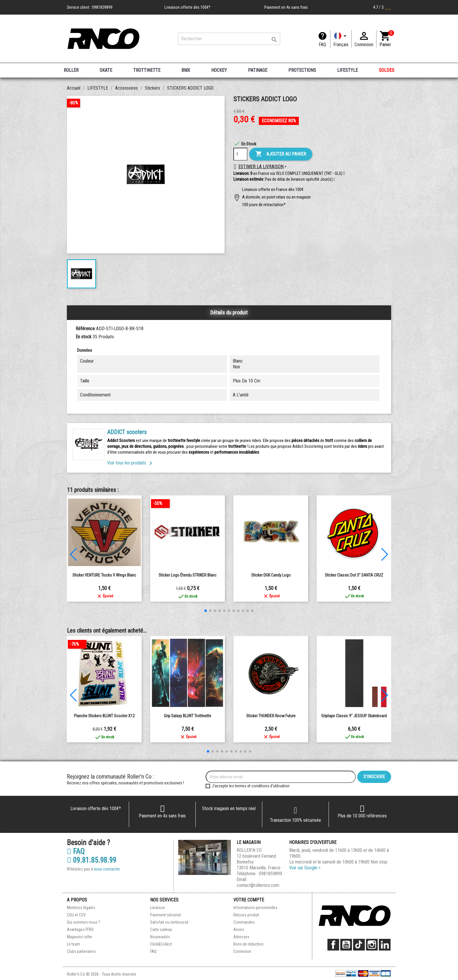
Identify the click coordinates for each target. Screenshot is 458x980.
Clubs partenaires (81, 951)
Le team (73, 944)
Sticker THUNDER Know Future (271, 716)
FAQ (322, 45)
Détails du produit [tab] (229, 313)
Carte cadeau (161, 929)
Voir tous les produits (131, 463)
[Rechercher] (229, 39)
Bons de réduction (248, 944)
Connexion (242, 951)
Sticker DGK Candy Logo (271, 575)
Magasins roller (80, 937)
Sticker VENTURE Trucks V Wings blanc (104, 575)
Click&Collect (161, 944)
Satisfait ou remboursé (169, 922)
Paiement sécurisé (166, 915)
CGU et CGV (76, 915)
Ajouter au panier (281, 154)
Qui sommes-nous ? (84, 922)
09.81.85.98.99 (92, 860)
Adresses (241, 937)
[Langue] (341, 39)
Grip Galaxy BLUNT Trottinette (188, 716)
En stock (84, 337)
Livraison (158, 908)
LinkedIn (385, 945)
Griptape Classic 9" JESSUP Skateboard (354, 716)
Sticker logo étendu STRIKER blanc (188, 575)
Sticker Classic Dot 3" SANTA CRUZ (354, 575)
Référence (85, 329)
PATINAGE (258, 70)
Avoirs (239, 929)
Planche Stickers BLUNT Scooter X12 (104, 716)
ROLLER (71, 70)
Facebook (333, 945)
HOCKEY (219, 70)
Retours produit (246, 915)
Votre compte (249, 900)
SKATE (106, 70)
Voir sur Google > (305, 868)
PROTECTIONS (302, 70)
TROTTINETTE (147, 70)
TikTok (359, 945)
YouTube (346, 945)
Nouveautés (160, 937)
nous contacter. (107, 869)
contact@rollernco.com (258, 885)
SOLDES (387, 70)
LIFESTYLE (347, 70)
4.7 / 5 (382, 7)
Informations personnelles (255, 908)
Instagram (372, 945)
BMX (186, 70)
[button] (334, 180)
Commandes (244, 922)
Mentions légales (81, 908)
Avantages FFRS (80, 929)
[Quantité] (240, 154)
